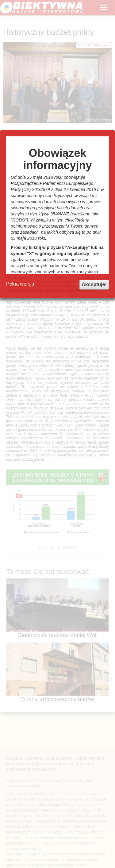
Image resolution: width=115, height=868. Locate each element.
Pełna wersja (20, 284)
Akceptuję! (94, 285)
